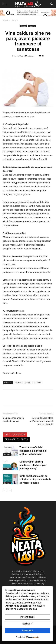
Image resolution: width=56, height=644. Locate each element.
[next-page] (10, 490)
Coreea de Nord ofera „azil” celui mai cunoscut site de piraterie (41, 421)
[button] (5, 4)
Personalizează (27, 617)
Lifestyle (14, 20)
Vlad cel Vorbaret (26, 56)
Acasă (5, 20)
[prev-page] (5, 490)
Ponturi (27, 383)
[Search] (52, 4)
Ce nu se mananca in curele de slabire (13, 420)
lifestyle (18, 383)
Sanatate (32, 26)
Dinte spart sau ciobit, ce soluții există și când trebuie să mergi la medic (35, 479)
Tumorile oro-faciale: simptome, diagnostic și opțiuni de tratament (33, 451)
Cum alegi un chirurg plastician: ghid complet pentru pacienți (33, 465)
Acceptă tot (27, 631)
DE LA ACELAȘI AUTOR (16, 439)
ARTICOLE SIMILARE (15, 435)
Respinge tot (27, 624)
